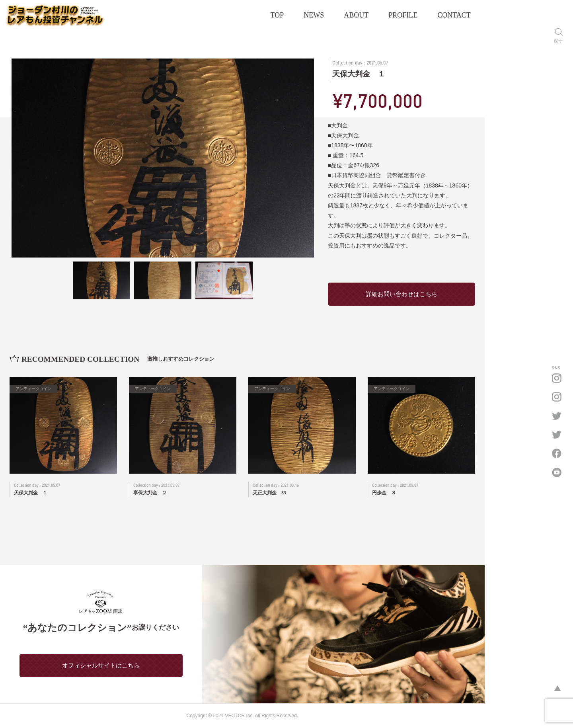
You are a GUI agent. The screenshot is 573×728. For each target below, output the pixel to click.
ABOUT (401, 15)
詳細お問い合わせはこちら (446, 294)
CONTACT (499, 15)
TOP (322, 15)
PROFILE (447, 15)
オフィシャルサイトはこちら (120, 665)
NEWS (358, 15)
